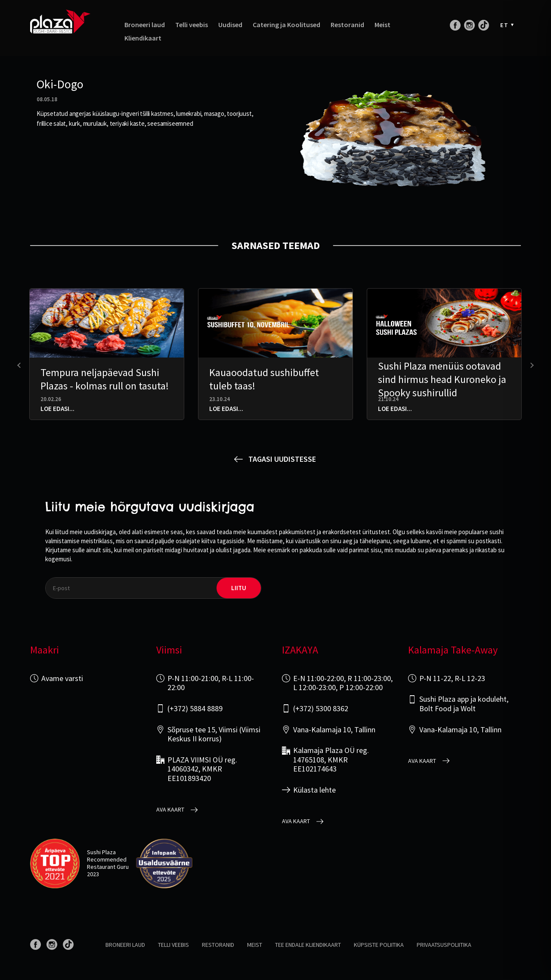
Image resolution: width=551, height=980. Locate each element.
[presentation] (20, 366)
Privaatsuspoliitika (444, 945)
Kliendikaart (143, 38)
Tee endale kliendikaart (308, 945)
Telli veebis (192, 25)
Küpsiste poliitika (379, 945)
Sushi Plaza (101, 852)
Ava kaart (170, 810)
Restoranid (347, 25)
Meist (382, 25)
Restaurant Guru (108, 867)
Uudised (230, 25)
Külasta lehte (314, 790)
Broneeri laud (145, 25)
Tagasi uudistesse (282, 459)
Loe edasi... (57, 409)
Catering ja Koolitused (286, 25)
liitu (239, 588)
